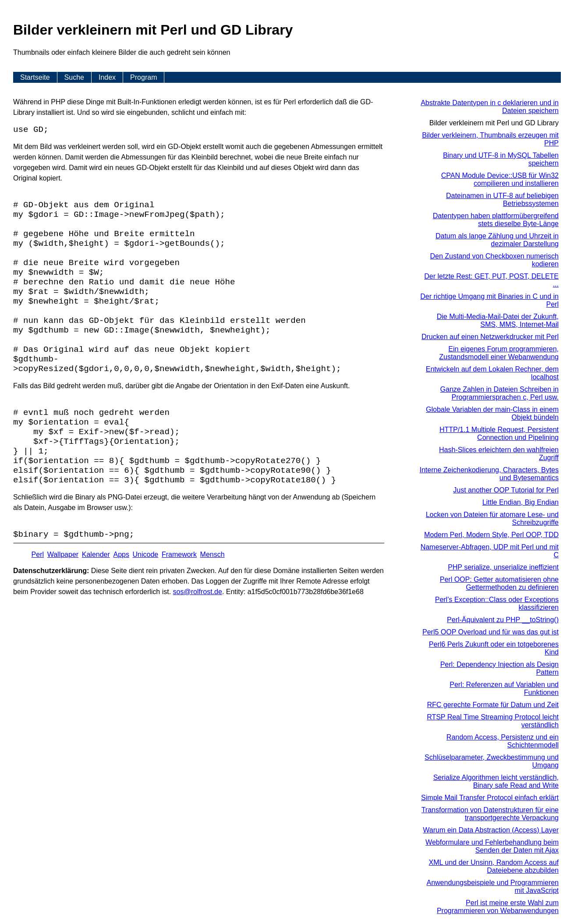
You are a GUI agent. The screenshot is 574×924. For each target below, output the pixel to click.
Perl (38, 554)
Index (107, 77)
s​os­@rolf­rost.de (198, 592)
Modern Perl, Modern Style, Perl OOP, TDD (491, 535)
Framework (179, 554)
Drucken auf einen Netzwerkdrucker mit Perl (490, 337)
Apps (121, 554)
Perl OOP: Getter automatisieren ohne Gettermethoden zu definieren (499, 583)
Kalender (96, 554)
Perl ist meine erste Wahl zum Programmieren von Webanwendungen (498, 907)
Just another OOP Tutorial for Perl (506, 490)
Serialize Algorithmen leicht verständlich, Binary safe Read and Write (496, 781)
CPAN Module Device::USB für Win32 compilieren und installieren (500, 179)
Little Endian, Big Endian (521, 502)
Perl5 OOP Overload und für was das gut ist (491, 632)
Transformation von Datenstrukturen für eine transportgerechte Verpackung (490, 814)
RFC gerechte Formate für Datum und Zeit (493, 705)
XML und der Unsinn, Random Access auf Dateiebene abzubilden (494, 866)
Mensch (213, 554)
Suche (74, 77)
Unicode (146, 554)
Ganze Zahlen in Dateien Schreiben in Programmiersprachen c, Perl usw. (500, 393)
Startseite (35, 77)
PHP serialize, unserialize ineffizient (503, 567)
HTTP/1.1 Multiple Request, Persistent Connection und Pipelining (499, 434)
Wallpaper (63, 554)
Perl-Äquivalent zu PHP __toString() (503, 620)
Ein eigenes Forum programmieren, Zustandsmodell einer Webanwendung (499, 353)
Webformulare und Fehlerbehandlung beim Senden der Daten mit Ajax (492, 846)
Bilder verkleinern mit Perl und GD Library (494, 123)
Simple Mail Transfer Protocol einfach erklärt (490, 798)
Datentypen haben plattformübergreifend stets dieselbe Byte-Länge (496, 220)
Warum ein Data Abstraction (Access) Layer (491, 830)
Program (143, 77)
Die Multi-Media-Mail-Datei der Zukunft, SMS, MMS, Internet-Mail (498, 320)
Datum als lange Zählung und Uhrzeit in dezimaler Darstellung (497, 240)
